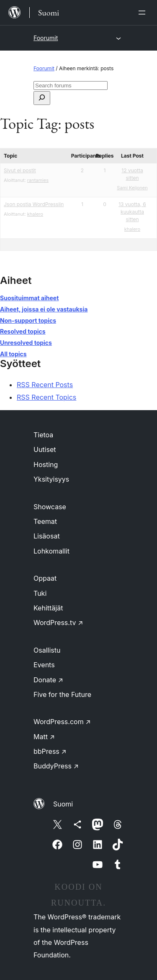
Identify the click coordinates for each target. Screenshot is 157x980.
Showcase (50, 507)
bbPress (50, 751)
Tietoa (43, 435)
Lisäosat (47, 536)
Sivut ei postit (20, 170)
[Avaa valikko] (144, 13)
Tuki (40, 593)
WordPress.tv (58, 623)
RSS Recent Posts (45, 385)
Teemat (45, 521)
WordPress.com (62, 722)
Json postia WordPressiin (34, 204)
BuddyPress (56, 766)
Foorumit (46, 38)
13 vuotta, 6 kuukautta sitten (132, 212)
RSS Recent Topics (46, 397)
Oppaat (45, 578)
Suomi (63, 804)
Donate (48, 680)
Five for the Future (62, 694)
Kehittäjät (48, 608)
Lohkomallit (51, 551)
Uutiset (45, 449)
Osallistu (47, 650)
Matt (44, 737)
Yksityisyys (51, 479)
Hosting (46, 464)
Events (44, 665)
